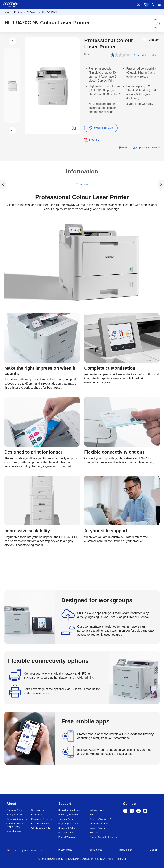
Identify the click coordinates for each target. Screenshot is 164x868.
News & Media (13, 831)
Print (125, 148)
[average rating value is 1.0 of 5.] (123, 55)
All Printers (32, 12)
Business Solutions (99, 819)
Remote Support (98, 828)
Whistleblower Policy (41, 828)
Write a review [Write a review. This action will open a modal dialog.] (149, 55)
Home (7, 12)
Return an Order (66, 833)
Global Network (31, 851)
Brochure (94, 140)
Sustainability (38, 810)
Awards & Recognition (17, 819)
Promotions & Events (41, 819)
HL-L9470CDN (49, 12)
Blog (92, 815)
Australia (14, 851)
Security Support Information (103, 837)
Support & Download (148, 148)
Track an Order (66, 819)
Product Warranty (67, 837)
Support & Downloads (69, 810)
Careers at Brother (40, 824)
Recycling (94, 833)
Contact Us (37, 815)
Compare (151, 40)
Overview (82, 184)
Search (153, 5)
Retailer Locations (98, 810)
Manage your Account (69, 815)
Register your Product (69, 824)
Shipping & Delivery (68, 828)
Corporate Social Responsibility (15, 825)
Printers (18, 12)
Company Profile (15, 810)
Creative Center (97, 824)
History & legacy (14, 815)
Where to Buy (101, 128)
